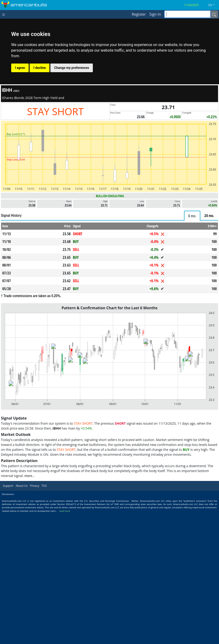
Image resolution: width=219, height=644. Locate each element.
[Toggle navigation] (5, 14)
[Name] (214, 14)
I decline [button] (40, 68)
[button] (213, 5)
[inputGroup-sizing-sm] (187, 14)
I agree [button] (20, 68)
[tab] (192, 216)
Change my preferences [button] (71, 68)
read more (65, 511)
